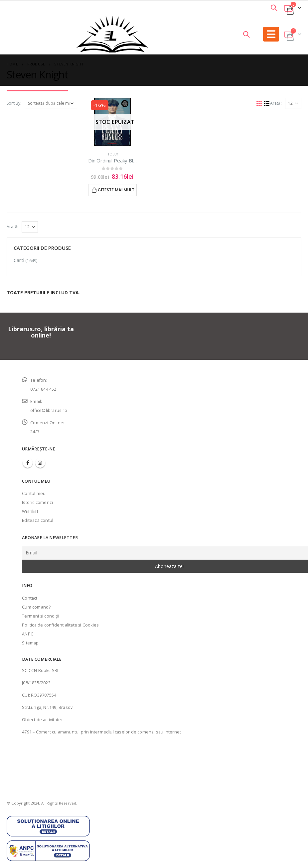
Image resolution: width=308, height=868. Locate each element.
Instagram (40, 463)
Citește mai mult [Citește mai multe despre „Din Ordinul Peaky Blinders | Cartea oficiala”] (116, 190)
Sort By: (14, 103)
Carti (19, 260)
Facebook (28, 463)
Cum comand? (36, 607)
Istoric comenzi (37, 502)
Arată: (276, 103)
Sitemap (30, 643)
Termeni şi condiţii (41, 616)
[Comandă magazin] (52, 103)
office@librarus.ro (49, 410)
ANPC (28, 634)
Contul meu (34, 493)
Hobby (112, 154)
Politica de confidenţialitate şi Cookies (60, 625)
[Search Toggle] (274, 8)
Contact (30, 598)
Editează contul (38, 520)
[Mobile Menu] (271, 34)
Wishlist (30, 511)
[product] (112, 122)
